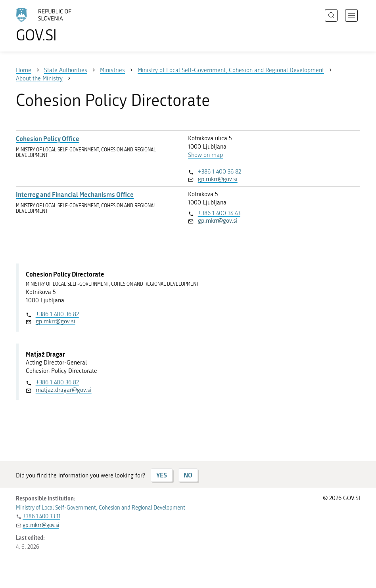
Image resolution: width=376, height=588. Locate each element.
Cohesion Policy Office (48, 139)
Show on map (205, 155)
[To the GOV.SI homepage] (56, 25)
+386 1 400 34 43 (219, 213)
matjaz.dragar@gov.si (64, 390)
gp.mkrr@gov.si (218, 179)
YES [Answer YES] (162, 475)
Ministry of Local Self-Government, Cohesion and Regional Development (101, 508)
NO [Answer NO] (188, 475)
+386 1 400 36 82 (220, 172)
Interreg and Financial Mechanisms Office (75, 195)
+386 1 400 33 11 (41, 516)
